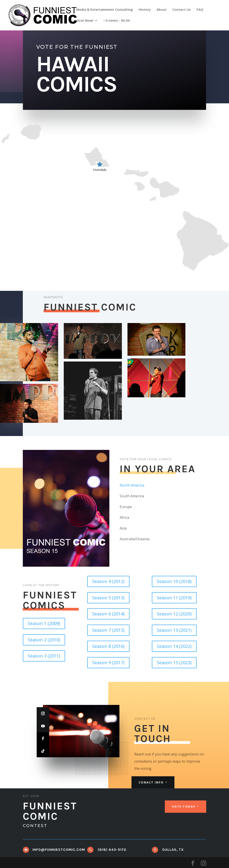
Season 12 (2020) (174, 614)
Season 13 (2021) (174, 630)
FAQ (200, 10)
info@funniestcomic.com (59, 850)
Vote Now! (85, 21)
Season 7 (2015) (108, 630)
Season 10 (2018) (174, 581)
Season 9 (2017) (108, 663)
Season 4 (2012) (108, 581)
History (145, 10)
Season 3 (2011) (44, 656)
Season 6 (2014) (108, 614)
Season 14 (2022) (174, 646)
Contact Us (182, 10)
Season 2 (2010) (44, 640)
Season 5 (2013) (108, 598)
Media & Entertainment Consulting (105, 10)
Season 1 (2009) (44, 623)
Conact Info (151, 782)
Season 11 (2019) (174, 598)
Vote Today (184, 806)
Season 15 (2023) (174, 663)
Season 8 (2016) (108, 646)
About (162, 10)
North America (132, 485)
